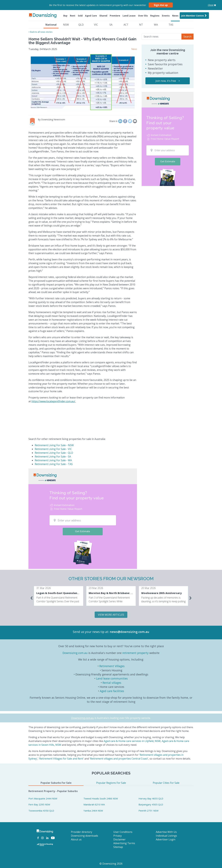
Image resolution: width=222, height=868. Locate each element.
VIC (96, 25)
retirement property (135, 653)
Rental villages (112, 683)
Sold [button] (80, 16)
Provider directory (82, 832)
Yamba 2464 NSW (93, 811)
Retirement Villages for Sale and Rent (61, 759)
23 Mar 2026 (96, 588)
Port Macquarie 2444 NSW (43, 798)
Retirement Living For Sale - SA (53, 457)
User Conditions (123, 832)
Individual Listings (166, 836)
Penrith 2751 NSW (148, 811)
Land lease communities (112, 678)
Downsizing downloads (85, 836)
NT (141, 25)
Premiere (115, 16)
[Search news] (162, 37)
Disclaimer (119, 839)
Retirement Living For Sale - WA (53, 460)
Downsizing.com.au (75, 653)
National (51, 25)
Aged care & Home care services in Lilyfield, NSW (132, 741)
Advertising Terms (124, 843)
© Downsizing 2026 (111, 864)
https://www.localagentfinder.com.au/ (53, 401)
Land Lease (129, 16)
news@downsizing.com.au (129, 632)
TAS (171, 25)
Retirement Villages (112, 666)
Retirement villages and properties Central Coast (119, 759)
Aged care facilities (112, 691)
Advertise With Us (166, 832)
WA (156, 25)
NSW (66, 25)
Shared (103, 16)
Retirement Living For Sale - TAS (54, 464)
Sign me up (161, 5)
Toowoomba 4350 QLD (41, 811)
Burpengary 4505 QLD (151, 804)
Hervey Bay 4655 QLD (151, 798)
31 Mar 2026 (44, 588)
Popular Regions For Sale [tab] (111, 783)
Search (187, 37)
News (175, 16)
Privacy (118, 836)
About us (76, 839)
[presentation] (32, 597)
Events (166, 16)
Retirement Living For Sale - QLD (54, 453)
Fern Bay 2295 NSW (39, 804)
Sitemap (118, 847)
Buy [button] (65, 16)
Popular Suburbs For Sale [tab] (56, 783)
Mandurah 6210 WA (94, 804)
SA (111, 25)
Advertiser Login (166, 839)
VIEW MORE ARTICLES (111, 615)
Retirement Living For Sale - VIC (53, 449)
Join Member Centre (194, 16)
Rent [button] (73, 16)
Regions (155, 16)
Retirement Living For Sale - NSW (54, 445)
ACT (126, 25)
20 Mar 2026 (148, 588)
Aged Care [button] (91, 16)
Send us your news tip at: (91, 632)
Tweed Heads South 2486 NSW (101, 798)
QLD (81, 25)
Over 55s (143, 16)
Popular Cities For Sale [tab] (166, 783)
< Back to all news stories (40, 32)
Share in (113, 121)
